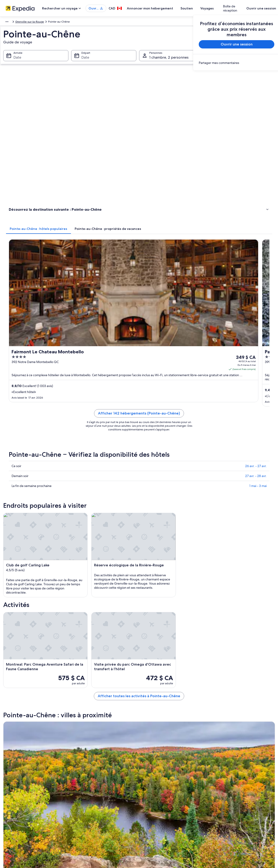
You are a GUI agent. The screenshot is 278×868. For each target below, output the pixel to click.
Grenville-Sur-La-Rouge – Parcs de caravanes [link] (47, 575)
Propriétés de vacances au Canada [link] (97, 784)
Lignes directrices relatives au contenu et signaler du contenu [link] (174, 815)
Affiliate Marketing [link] (19, 776)
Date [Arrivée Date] (15, 62)
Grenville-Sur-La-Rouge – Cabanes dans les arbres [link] (51, 584)
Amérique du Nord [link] (15, 22)
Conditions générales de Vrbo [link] (163, 799)
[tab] (106, 87)
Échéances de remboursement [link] (231, 795)
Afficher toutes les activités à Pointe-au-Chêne (173, 455)
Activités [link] (15, 129)
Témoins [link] (149, 776)
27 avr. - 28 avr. (256, 261)
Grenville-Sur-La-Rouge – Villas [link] (163, 592)
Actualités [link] (14, 784)
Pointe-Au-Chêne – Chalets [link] (34, 557)
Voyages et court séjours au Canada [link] (98, 791)
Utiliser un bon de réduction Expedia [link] (235, 802)
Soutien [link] (217, 769)
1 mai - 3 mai (258, 271)
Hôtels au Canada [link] (87, 776)
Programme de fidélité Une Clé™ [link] (96, 828)
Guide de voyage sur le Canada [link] (95, 769)
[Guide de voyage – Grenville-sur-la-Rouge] (96, 488)
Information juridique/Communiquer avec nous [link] (173, 806)
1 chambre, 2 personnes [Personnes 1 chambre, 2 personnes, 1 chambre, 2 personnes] (169, 62)
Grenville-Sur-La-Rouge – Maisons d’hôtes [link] (171, 575)
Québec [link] (50, 22)
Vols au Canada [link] (85, 799)
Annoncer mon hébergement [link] (26, 769)
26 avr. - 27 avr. (256, 251)
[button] (139, 527)
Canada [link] (36, 22)
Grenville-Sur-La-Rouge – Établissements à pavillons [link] (52, 592)
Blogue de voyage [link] (87, 821)
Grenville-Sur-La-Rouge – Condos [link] (165, 584)
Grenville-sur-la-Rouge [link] (73, 22)
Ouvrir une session (258, 8)
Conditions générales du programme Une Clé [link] (172, 791)
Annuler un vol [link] (221, 787)
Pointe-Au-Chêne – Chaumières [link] (37, 566)
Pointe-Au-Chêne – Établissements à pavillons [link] (174, 557)
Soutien (197, 8)
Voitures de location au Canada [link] (95, 806)
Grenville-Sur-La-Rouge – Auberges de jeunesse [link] (176, 566)
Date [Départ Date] (84, 62)
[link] (233, 63)
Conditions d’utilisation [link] (158, 784)
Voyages (217, 8)
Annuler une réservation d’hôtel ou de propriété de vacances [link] (242, 778)
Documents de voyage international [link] (234, 810)
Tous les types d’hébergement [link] (95, 813)
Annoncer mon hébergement (160, 8)
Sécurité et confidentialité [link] (160, 769)
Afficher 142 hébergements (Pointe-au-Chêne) (173, 204)
